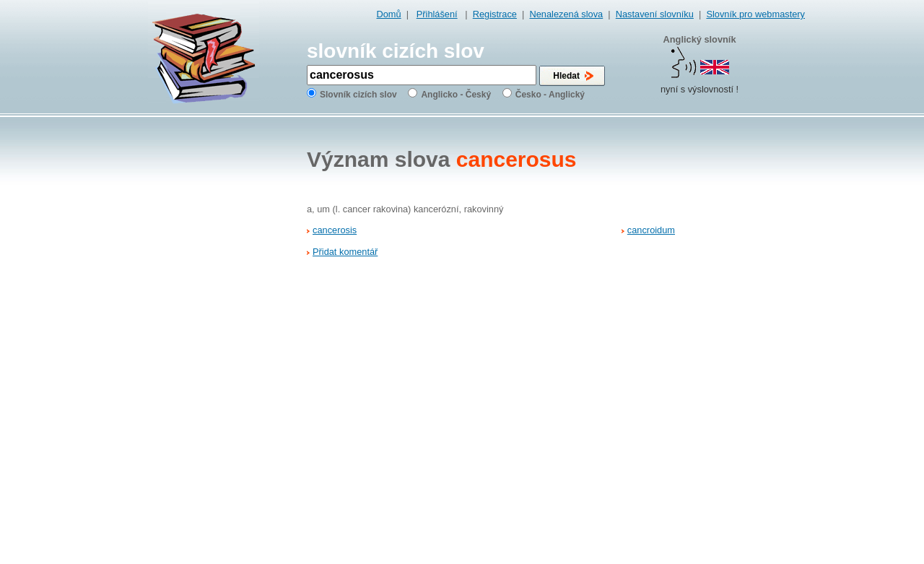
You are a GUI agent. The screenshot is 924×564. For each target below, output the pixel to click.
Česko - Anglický (550, 95)
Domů (389, 14)
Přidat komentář (345, 252)
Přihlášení (437, 14)
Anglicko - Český (456, 95)
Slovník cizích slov (358, 95)
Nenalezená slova (566, 14)
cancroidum (651, 230)
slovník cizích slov (396, 51)
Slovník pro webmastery (755, 14)
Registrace (495, 14)
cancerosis (335, 230)
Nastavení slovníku (655, 14)
